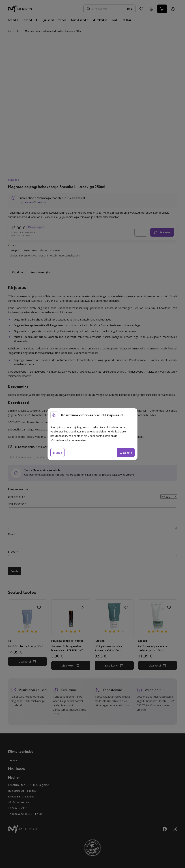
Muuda (58, 453)
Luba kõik (126, 453)
